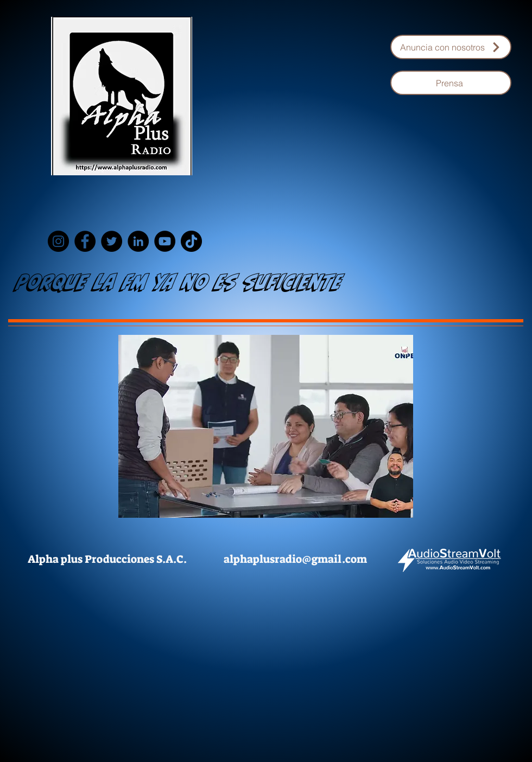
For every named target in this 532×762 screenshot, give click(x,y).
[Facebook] (85, 241)
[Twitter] (112, 241)
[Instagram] (58, 241)
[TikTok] (191, 241)
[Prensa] (451, 83)
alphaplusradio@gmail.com (295, 559)
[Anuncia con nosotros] (451, 47)
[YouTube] (165, 241)
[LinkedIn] (138, 241)
